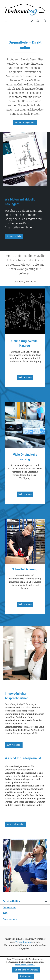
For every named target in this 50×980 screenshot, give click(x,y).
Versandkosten (23, 942)
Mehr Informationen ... (25, 965)
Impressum (9, 907)
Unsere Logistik (14, 236)
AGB (5, 913)
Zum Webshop (14, 745)
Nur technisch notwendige (26, 970)
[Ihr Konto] (38, 21)
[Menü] (6, 21)
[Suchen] (31, 21)
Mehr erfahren (25, 377)
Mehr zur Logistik (15, 824)
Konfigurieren (26, 976)
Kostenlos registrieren (25, 122)
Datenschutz (10, 919)
